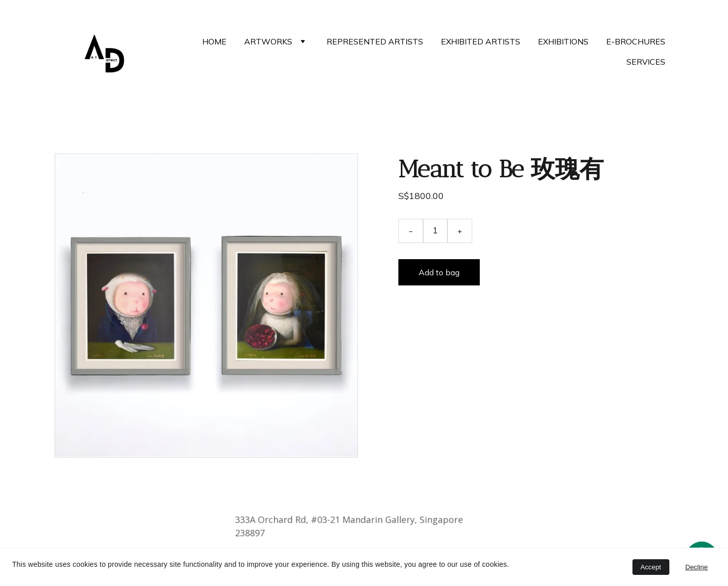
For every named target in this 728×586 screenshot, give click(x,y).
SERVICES (646, 62)
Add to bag (439, 272)
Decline (697, 567)
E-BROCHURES (636, 41)
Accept (651, 567)
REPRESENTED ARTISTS (375, 41)
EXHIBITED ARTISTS (481, 41)
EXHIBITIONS (563, 41)
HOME (214, 41)
